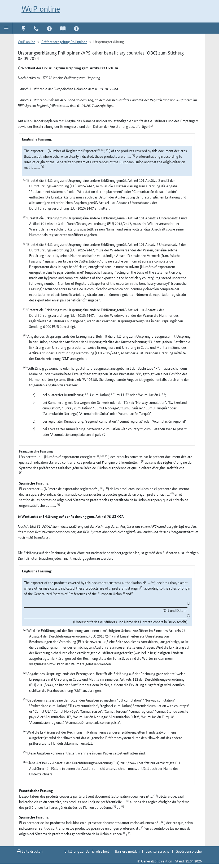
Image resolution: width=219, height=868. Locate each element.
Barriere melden (127, 851)
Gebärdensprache (189, 851)
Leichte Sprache (157, 851)
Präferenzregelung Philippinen (64, 42)
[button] (6, 28)
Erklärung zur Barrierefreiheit (87, 851)
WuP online (41, 9)
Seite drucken (30, 851)
